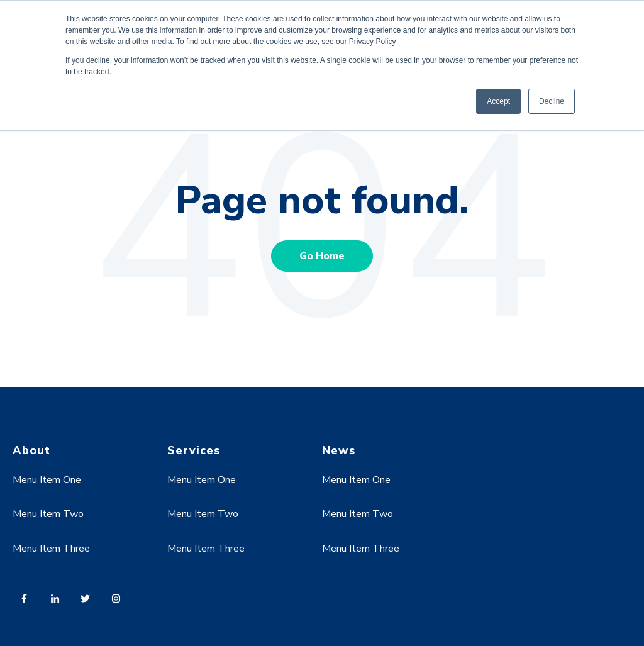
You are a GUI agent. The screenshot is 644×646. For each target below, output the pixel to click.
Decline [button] (552, 101)
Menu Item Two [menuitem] (48, 514)
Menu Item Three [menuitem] (51, 549)
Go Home (322, 256)
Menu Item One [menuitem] (47, 480)
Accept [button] (498, 101)
